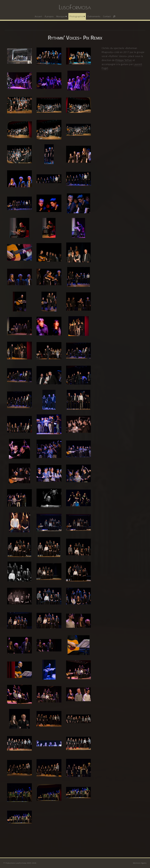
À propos (49, 16)
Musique (61, 16)
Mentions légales (140, 863)
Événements (94, 16)
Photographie (76, 16)
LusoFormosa (75, 7)
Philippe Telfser (124, 60)
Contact (107, 16)
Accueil (38, 16)
